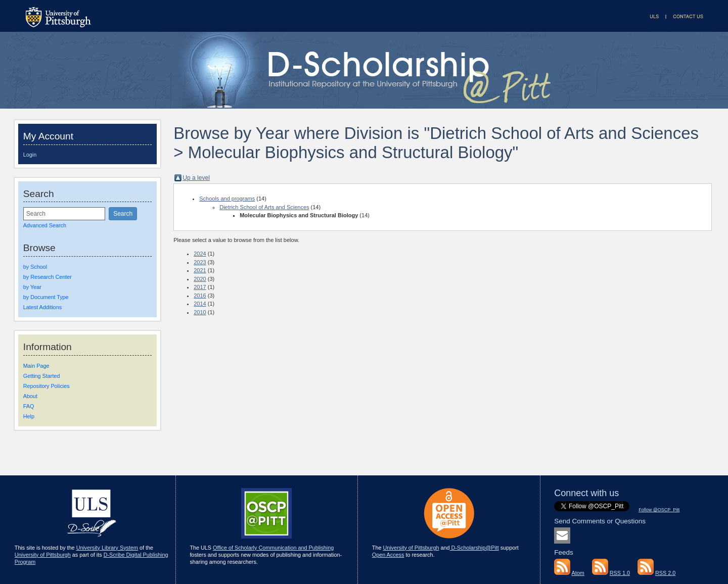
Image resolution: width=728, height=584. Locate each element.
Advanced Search (45, 225)
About (30, 396)
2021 (200, 270)
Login (30, 155)
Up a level (196, 178)
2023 (200, 262)
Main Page (36, 366)
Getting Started (42, 376)
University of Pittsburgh (43, 555)
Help (29, 416)
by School (35, 267)
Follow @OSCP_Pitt (659, 510)
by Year (32, 287)
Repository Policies (47, 386)
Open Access (388, 555)
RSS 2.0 (665, 573)
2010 (200, 312)
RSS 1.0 (620, 573)
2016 (200, 296)
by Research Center (48, 277)
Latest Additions (42, 307)
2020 (200, 279)
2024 (200, 254)
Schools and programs (227, 199)
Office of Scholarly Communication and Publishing (273, 548)
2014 (200, 304)
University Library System (107, 548)
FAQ (29, 406)
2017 (200, 287)
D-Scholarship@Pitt (474, 548)
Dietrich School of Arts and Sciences (264, 207)
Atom (578, 573)
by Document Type (46, 297)
